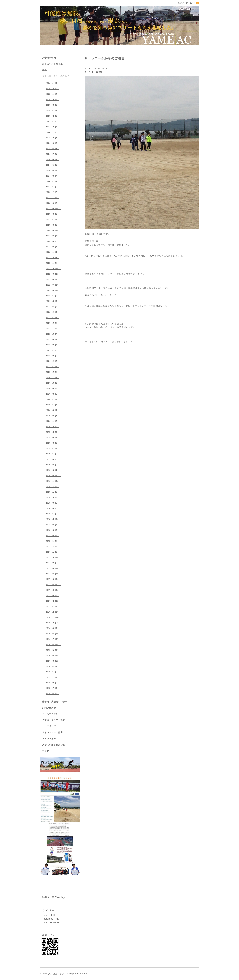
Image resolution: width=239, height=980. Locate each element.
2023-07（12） (53, 219)
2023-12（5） (53, 192)
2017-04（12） (53, 590)
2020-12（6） (53, 372)
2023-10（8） (53, 203)
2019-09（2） (53, 437)
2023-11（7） (53, 198)
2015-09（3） (53, 683)
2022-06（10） (53, 290)
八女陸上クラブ (56, 974)
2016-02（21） (53, 666)
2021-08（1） (53, 345)
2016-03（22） (53, 661)
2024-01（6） (53, 187)
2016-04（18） (53, 655)
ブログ (46, 751)
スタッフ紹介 (49, 739)
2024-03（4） (53, 176)
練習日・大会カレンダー (55, 702)
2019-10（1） (53, 432)
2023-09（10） (53, 209)
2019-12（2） (53, 427)
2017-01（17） (53, 606)
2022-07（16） (53, 285)
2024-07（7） (53, 154)
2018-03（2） (53, 530)
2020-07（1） (53, 399)
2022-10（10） (53, 268)
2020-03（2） (53, 410)
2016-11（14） (53, 617)
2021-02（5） (53, 361)
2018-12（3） (53, 486)
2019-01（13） (53, 481)
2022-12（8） (53, 258)
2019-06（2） (53, 454)
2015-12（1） (53, 677)
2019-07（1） (53, 448)
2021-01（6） (53, 367)
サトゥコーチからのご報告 (56, 76)
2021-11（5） (53, 328)
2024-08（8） (53, 149)
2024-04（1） (53, 170)
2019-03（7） (53, 470)
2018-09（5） (53, 503)
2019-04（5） (53, 465)
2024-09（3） (53, 143)
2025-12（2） (53, 89)
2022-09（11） (53, 274)
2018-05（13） (53, 519)
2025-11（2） (53, 94)
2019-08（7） (53, 443)
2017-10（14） (53, 557)
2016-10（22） (53, 623)
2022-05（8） (53, 296)
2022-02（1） (53, 312)
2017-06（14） (53, 579)
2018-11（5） (53, 492)
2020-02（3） (53, 416)
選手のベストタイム (52, 64)
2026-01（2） (53, 83)
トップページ (49, 726)
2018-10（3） (53, 497)
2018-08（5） (53, 508)
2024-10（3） (53, 138)
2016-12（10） (53, 612)
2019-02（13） (53, 476)
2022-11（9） (53, 263)
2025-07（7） (53, 110)
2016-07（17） (53, 639)
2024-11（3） (53, 132)
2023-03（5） (53, 241)
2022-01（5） (53, 318)
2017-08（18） (53, 568)
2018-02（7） (53, 536)
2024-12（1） (53, 127)
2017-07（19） (53, 574)
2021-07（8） (53, 350)
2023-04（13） (53, 236)
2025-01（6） (53, 121)
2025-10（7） (53, 100)
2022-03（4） (53, 307)
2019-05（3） (53, 459)
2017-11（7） (53, 552)
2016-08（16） (53, 634)
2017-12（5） (53, 546)
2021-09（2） (53, 339)
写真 (44, 70)
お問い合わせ (49, 708)
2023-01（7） (53, 252)
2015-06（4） (53, 694)
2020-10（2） (53, 383)
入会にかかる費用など (54, 745)
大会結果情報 (49, 58)
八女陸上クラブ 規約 (54, 720)
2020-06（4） (53, 405)
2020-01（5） (53, 421)
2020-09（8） (53, 388)
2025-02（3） (53, 116)
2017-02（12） (53, 601)
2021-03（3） (53, 356)
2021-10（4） (53, 334)
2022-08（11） (53, 279)
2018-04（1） (53, 525)
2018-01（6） (53, 541)
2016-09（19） (53, 628)
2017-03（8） (53, 595)
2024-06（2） (53, 159)
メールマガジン (50, 714)
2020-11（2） (53, 377)
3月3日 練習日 (94, 72)
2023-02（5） (53, 247)
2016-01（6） (53, 672)
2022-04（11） (53, 301)
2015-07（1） (53, 688)
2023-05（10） (53, 230)
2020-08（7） (53, 394)
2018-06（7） (53, 514)
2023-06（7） (53, 225)
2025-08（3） (53, 105)
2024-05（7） (53, 165)
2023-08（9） (53, 214)
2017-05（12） (53, 585)
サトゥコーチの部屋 (52, 732)
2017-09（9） (53, 563)
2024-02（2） (53, 181)
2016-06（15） (53, 645)
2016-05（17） (53, 650)
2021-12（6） (53, 323)
